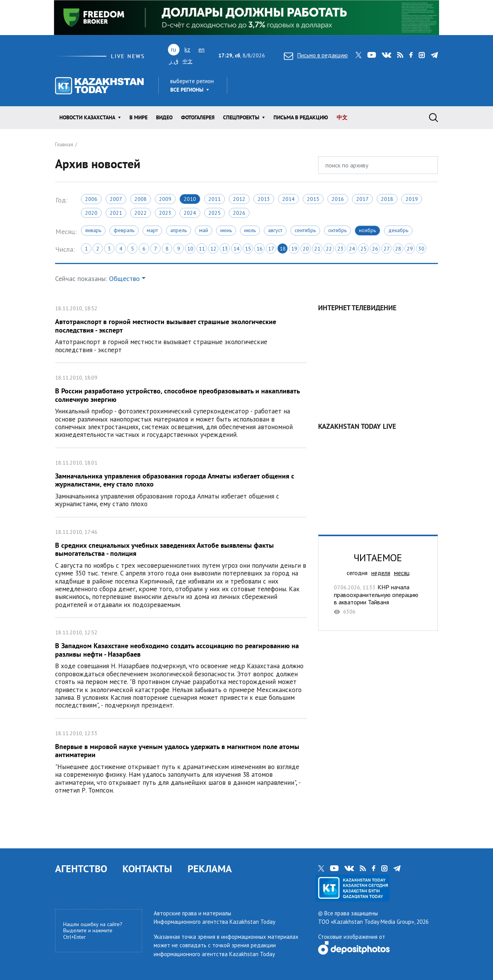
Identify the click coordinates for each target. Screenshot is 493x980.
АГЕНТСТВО (81, 869)
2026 (239, 213)
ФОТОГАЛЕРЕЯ (198, 117)
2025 (215, 213)
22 (329, 249)
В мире (138, 117)
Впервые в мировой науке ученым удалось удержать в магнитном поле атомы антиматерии (181, 761)
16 (260, 249)
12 (213, 249)
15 (248, 249)
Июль (250, 230)
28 (398, 249)
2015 (313, 199)
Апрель (179, 230)
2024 (190, 213)
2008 (141, 199)
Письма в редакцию (301, 117)
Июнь (226, 230)
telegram (434, 55)
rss (400, 55)
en (201, 49)
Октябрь (337, 230)
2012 (239, 199)
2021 (116, 213)
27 (387, 249)
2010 (190, 199)
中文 (188, 61)
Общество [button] (124, 278)
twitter (359, 55)
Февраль (124, 230)
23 (340, 249)
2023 (165, 213)
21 (317, 249)
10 (190, 249)
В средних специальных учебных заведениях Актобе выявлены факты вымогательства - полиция (181, 568)
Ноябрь (367, 230)
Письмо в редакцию (316, 55)
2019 (412, 199)
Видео (164, 117)
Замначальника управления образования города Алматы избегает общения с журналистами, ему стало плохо (181, 482)
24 (352, 249)
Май (204, 230)
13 (225, 249)
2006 (91, 199)
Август (275, 230)
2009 (165, 199)
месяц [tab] (402, 573)
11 (202, 249)
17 (271, 249)
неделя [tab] (381, 573)
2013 (264, 199)
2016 (338, 199)
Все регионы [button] (187, 90)
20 (306, 249)
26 (375, 249)
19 (294, 249)
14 (236, 249)
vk (387, 55)
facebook (411, 55)
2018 (387, 199)
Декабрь (398, 230)
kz (187, 49)
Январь (93, 230)
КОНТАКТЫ (147, 869)
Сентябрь (305, 230)
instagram (422, 55)
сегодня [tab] (357, 573)
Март (152, 230)
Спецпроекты (241, 117)
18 (283, 249)
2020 (91, 213)
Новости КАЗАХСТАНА (87, 117)
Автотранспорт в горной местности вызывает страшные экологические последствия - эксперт (181, 328)
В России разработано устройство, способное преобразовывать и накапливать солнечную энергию (181, 405)
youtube (372, 55)
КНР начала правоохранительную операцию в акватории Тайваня (378, 599)
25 (364, 249)
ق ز (174, 61)
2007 (116, 199)
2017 (362, 199)
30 (421, 249)
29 (410, 249)
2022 (141, 213)
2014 (288, 199)
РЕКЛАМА (210, 869)
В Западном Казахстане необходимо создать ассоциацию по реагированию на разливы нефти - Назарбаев (181, 668)
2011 (215, 199)
